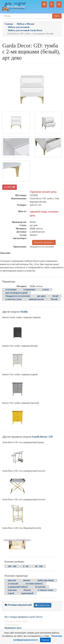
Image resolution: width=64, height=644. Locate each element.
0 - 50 (26, 566)
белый (54, 299)
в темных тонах (45, 590)
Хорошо (45, 640)
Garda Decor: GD (42, 437)
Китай (55, 296)
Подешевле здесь (13, 628)
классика (12, 590)
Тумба (24, 312)
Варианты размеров (44, 242)
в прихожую (29, 290)
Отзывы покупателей (18, 605)
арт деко (41, 296)
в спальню (13, 584)
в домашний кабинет (18, 587)
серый (11, 593)
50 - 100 (39, 566)
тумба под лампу (46, 580)
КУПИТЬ (10, 187)
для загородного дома (16, 293)
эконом (27, 580)
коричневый (27, 593)
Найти (57, 16)
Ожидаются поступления (18, 296)
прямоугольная (36, 299)
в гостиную (11, 290)
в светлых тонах (14, 299)
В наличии (40, 587)
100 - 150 (12, 566)
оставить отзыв (43, 605)
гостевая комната (34, 584)
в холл (46, 290)
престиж (12, 580)
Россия (27, 590)
